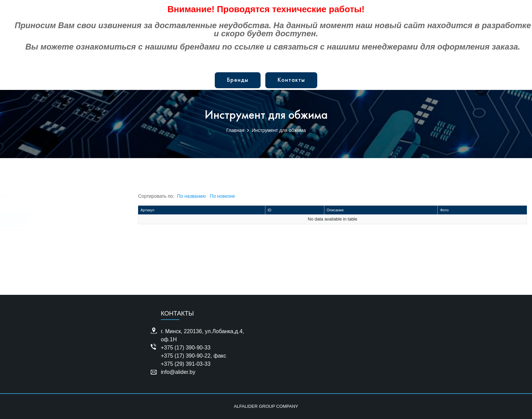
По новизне (222, 196)
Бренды (238, 80)
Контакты (291, 80)
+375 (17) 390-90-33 (186, 348)
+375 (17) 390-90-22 (186, 356)
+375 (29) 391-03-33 (186, 364)
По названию (192, 196)
